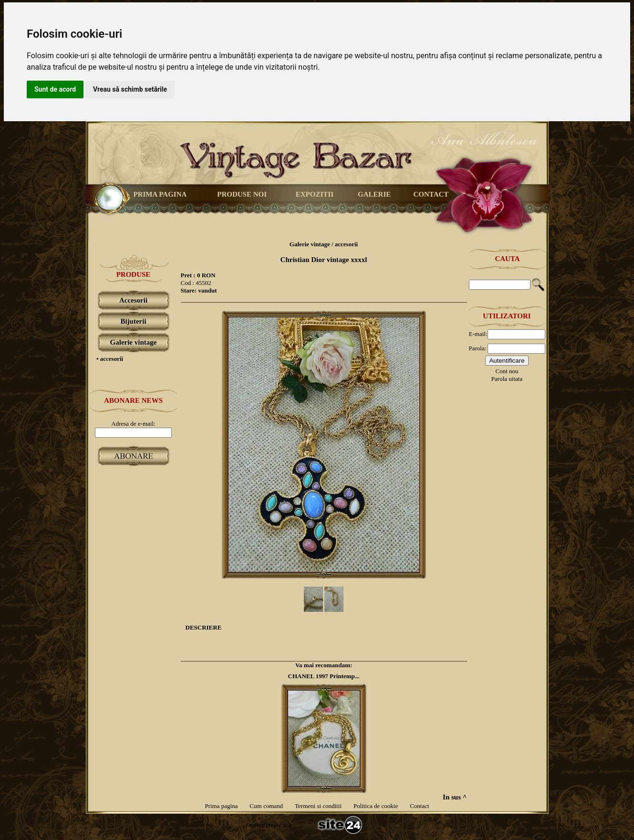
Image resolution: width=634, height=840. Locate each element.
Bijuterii (133, 321)
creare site (278, 825)
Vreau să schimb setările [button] (130, 89)
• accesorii (110, 359)
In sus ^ (455, 797)
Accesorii (133, 300)
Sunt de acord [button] (55, 89)
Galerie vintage (134, 342)
